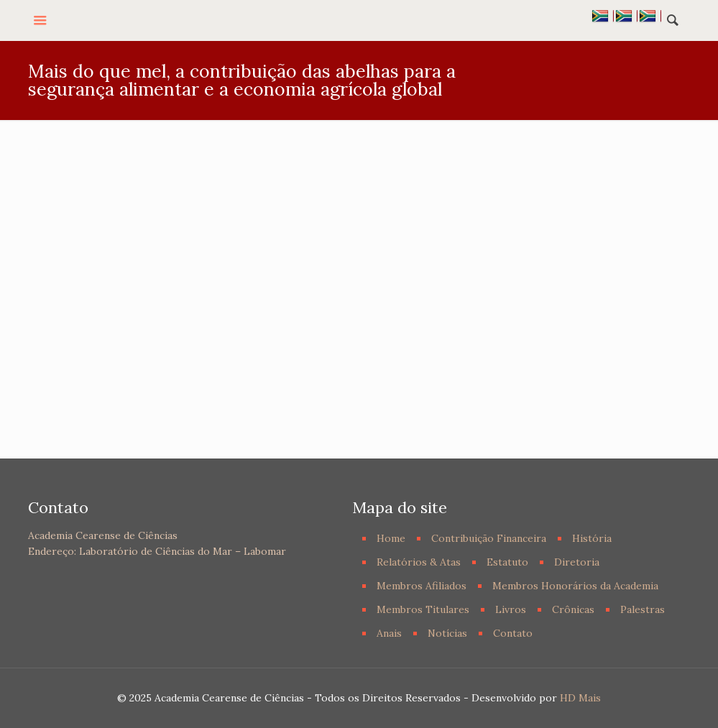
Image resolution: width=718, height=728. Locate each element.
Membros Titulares (423, 609)
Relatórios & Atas (419, 562)
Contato (513, 633)
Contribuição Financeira (489, 538)
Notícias (447, 633)
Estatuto (507, 562)
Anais (389, 633)
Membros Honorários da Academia (575, 586)
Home (391, 538)
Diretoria (577, 562)
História (592, 538)
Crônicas (573, 609)
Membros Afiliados (422, 586)
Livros (511, 609)
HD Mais (580, 698)
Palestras (643, 609)
